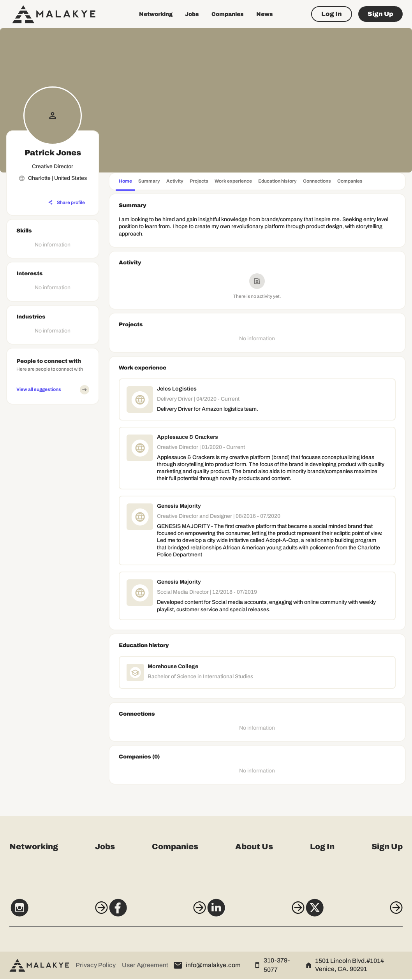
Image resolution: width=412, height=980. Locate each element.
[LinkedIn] (259, 913)
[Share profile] (67, 202)
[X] (364, 913)
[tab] (125, 182)
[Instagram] (48, 913)
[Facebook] (153, 913)
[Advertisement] (53, 524)
